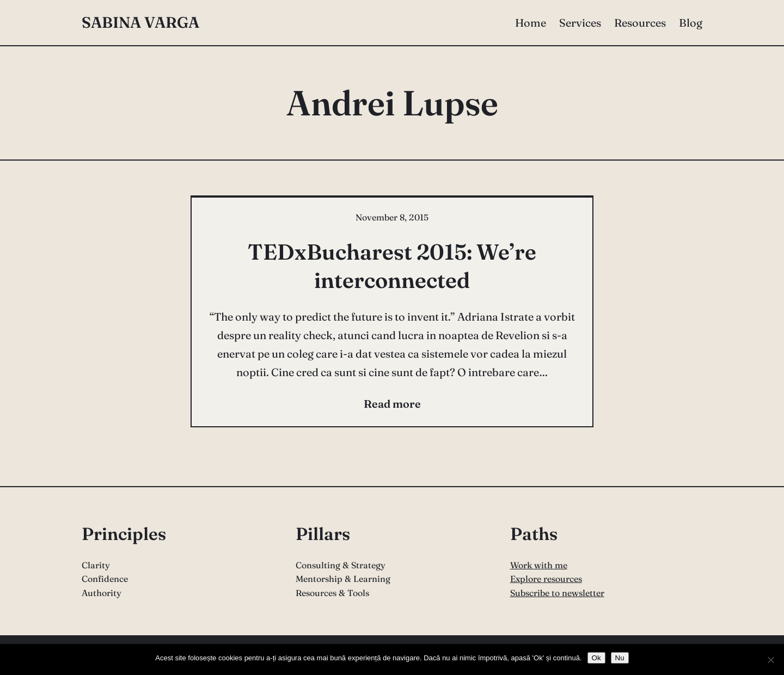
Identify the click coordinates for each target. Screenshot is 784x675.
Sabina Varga (140, 22)
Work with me (539, 565)
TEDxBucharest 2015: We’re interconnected (392, 266)
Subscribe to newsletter (557, 593)
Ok (596, 658)
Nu (620, 658)
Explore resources (546, 579)
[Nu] (770, 660)
